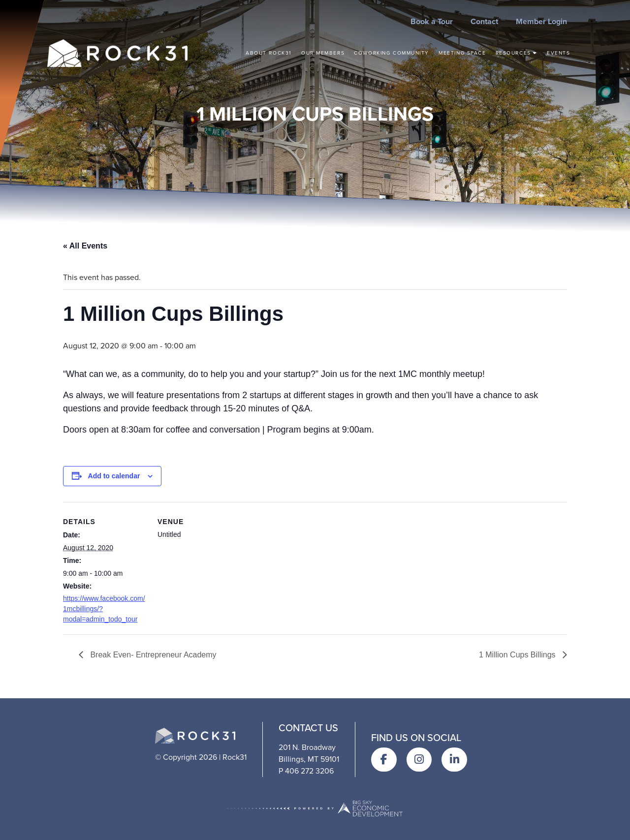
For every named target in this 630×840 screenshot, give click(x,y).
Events (558, 53)
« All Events (85, 246)
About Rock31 (269, 53)
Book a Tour (432, 21)
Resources (517, 53)
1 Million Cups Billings (518, 655)
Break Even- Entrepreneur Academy (152, 655)
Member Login (541, 21)
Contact (484, 21)
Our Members (323, 53)
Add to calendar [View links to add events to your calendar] (114, 476)
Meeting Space (462, 53)
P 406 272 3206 (306, 771)
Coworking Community (392, 53)
